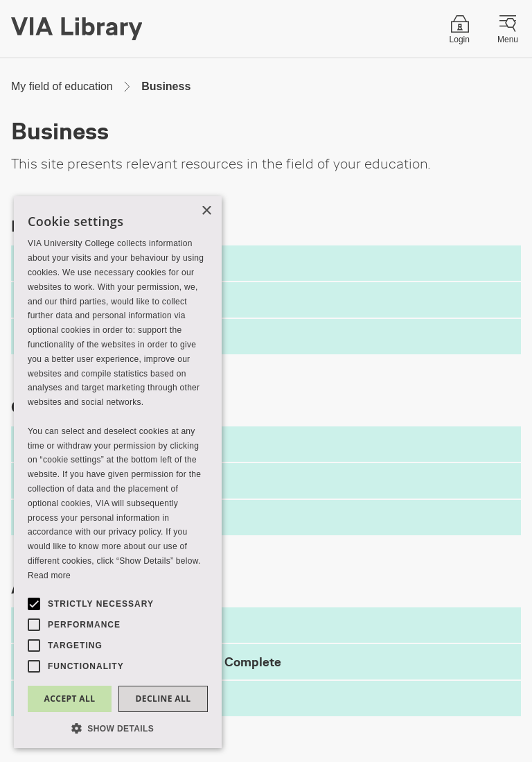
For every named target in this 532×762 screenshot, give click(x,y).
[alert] (118, 472)
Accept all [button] (70, 699)
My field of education (62, 86)
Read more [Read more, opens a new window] (49, 575)
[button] (118, 728)
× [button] (206, 211)
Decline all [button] (163, 699)
